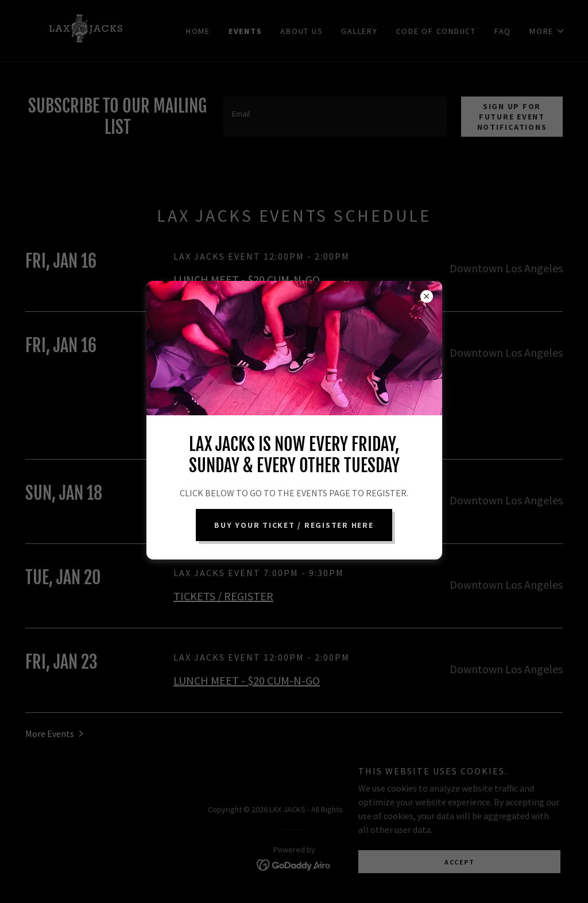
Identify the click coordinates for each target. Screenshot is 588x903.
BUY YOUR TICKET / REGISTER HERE (294, 525)
